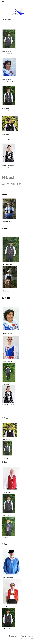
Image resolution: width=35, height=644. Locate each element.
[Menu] (3, 2)
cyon (32, 638)
